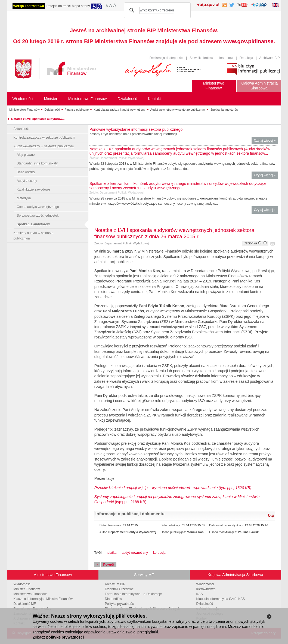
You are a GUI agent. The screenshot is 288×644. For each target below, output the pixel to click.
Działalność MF (25, 604)
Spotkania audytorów (224, 110)
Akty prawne (26, 155)
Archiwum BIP (269, 58)
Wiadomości (22, 584)
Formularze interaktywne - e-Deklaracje (133, 594)
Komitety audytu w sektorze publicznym (34, 236)
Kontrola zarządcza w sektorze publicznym (44, 138)
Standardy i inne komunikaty (37, 163)
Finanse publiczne (77, 110)
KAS (200, 594)
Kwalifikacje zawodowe (34, 189)
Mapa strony (81, 6)
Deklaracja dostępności (166, 58)
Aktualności (22, 129)
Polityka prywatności (120, 604)
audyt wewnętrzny (135, 553)
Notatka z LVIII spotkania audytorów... (38, 119)
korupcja (159, 553)
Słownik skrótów (201, 58)
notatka (111, 553)
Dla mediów (114, 599)
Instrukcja (226, 58)
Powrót (109, 565)
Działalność (52, 110)
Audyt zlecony (27, 181)
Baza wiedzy (26, 172)
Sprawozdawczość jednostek (38, 216)
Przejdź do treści (59, 6)
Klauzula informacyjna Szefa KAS (221, 599)
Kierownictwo (206, 589)
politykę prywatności (65, 637)
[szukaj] (157, 10)
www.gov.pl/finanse (248, 41)
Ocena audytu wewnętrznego (38, 207)
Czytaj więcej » (266, 141)
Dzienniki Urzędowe (119, 589)
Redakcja (246, 58)
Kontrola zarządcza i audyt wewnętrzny (120, 110)
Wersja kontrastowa (29, 6)
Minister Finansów (27, 589)
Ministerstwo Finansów (24, 110)
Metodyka (24, 198)
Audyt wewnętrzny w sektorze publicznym (178, 110)
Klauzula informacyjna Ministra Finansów (43, 599)
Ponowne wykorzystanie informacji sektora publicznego (136, 129)
